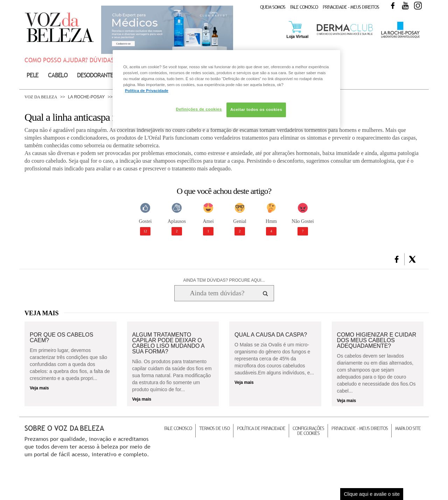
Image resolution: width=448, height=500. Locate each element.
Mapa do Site (408, 428)
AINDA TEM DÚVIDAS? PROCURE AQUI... (224, 280)
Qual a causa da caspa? (271, 335)
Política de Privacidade (261, 428)
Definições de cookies (199, 109)
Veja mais (39, 388)
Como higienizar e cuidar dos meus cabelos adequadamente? (377, 340)
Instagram (418, 6)
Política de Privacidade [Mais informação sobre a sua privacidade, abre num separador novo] (147, 91)
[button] (397, 259)
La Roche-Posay (86, 97)
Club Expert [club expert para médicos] (167, 30)
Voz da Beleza (41, 97)
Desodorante (95, 75)
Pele (33, 75)
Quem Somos (273, 7)
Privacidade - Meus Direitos (351, 7)
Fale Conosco (304, 7)
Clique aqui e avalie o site (372, 494)
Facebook (393, 6)
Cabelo (58, 75)
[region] (226, 89)
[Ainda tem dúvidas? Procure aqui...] (217, 293)
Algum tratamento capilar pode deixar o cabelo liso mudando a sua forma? (168, 343)
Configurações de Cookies (308, 431)
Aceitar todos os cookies (256, 110)
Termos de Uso (214, 428)
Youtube (405, 6)
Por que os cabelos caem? (61, 338)
